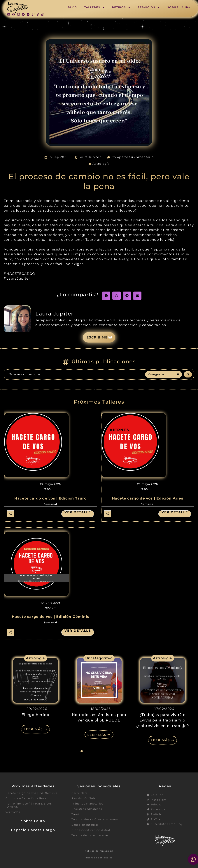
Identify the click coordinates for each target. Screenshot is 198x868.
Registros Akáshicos (87, 810)
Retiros (121, 7)
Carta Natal (80, 793)
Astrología (101, 164)
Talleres (94, 7)
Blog (72, 7)
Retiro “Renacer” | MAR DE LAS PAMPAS (29, 806)
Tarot (76, 815)
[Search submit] (188, 375)
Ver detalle (77, 512)
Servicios (149, 7)
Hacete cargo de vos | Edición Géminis (50, 617)
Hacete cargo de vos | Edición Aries (148, 499)
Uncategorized (99, 658)
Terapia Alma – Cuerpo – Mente (95, 820)
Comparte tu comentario (133, 157)
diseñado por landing (99, 858)
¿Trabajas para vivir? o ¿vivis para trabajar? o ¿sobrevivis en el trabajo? (163, 720)
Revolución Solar (84, 799)
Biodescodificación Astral (91, 831)
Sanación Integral (85, 826)
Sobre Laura (179, 7)
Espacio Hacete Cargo (33, 831)
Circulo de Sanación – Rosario (28, 799)
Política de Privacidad (99, 851)
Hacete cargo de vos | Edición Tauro (50, 499)
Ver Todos (13, 813)
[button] (106, 296)
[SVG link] (18, 7)
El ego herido (36, 715)
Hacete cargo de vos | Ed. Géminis (31, 793)
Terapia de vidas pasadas (90, 837)
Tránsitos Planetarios (87, 804)
